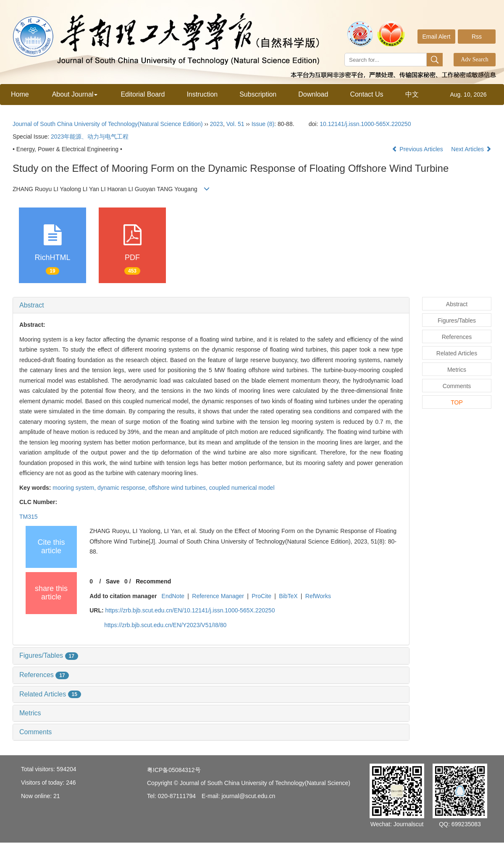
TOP (457, 402)
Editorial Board (143, 94)
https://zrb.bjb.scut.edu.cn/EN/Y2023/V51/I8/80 (165, 625)
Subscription (258, 94)
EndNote (173, 596)
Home (20, 94)
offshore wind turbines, (179, 488)
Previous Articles (418, 149)
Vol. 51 (235, 124)
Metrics (30, 713)
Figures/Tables (49, 655)
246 (71, 783)
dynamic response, (123, 488)
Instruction (202, 94)
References (44, 675)
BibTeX (288, 596)
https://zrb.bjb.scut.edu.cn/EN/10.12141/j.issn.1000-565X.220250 (190, 610)
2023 (217, 124)
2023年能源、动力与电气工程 (90, 137)
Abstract (32, 305)
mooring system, (75, 488)
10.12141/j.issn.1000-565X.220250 (365, 124)
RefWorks (318, 596)
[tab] (211, 305)
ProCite (261, 596)
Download (313, 94)
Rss (477, 37)
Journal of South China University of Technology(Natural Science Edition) (108, 124)
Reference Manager (218, 596)
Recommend (153, 581)
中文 (412, 94)
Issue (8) (263, 124)
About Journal (75, 94)
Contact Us (366, 94)
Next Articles (471, 149)
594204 (67, 769)
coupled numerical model (242, 488)
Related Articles (50, 694)
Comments (35, 732)
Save (113, 581)
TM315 (29, 517)
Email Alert (437, 37)
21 (57, 796)
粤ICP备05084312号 (174, 770)
